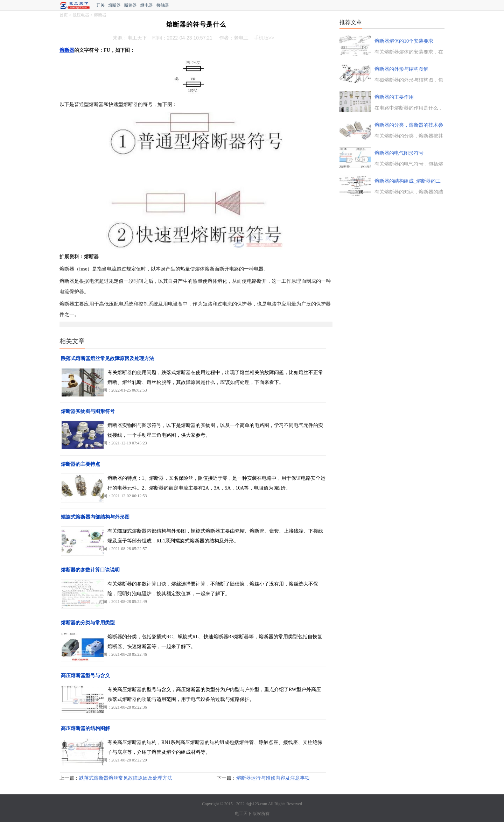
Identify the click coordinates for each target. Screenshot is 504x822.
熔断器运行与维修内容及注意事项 (273, 778)
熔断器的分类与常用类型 (88, 623)
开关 (100, 5)
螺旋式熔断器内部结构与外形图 (95, 517)
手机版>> (264, 38)
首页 (64, 15)
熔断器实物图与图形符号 (88, 411)
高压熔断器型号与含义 (85, 676)
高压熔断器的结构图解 (85, 728)
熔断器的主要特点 (80, 464)
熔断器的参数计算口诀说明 (90, 570)
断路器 (131, 5)
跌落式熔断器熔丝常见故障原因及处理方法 (107, 359)
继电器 (147, 5)
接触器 (163, 5)
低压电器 (81, 15)
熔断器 (114, 5)
